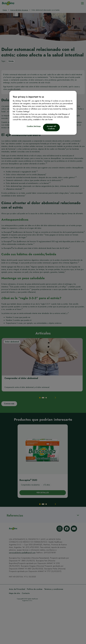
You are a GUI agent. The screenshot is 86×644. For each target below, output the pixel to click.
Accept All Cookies (51, 127)
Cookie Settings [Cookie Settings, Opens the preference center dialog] (34, 126)
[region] (43, 113)
